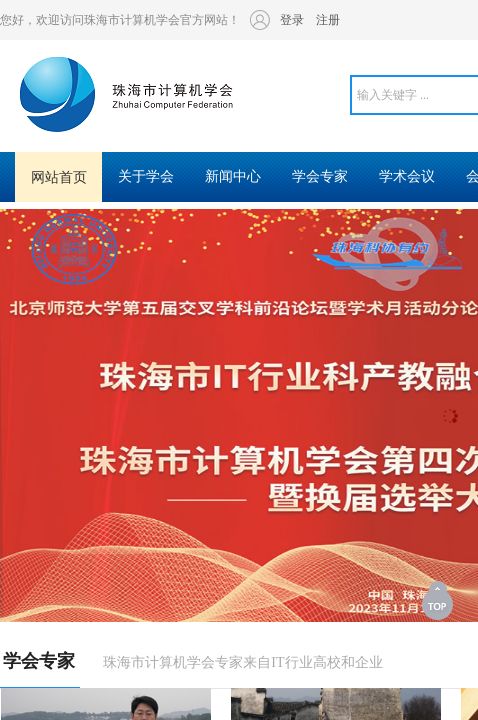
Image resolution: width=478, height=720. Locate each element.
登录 (292, 20)
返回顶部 (439, 600)
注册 (328, 20)
